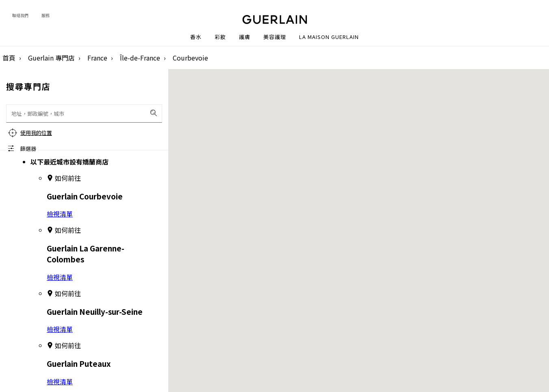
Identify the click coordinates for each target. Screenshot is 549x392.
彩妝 (220, 37)
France (97, 58)
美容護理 (275, 37)
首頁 (9, 58)
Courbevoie (190, 58)
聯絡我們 (20, 15)
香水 (196, 37)
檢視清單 (60, 214)
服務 (46, 15)
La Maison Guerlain (329, 37)
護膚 (245, 37)
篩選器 (28, 148)
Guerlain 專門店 (51, 58)
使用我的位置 (36, 133)
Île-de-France (140, 58)
